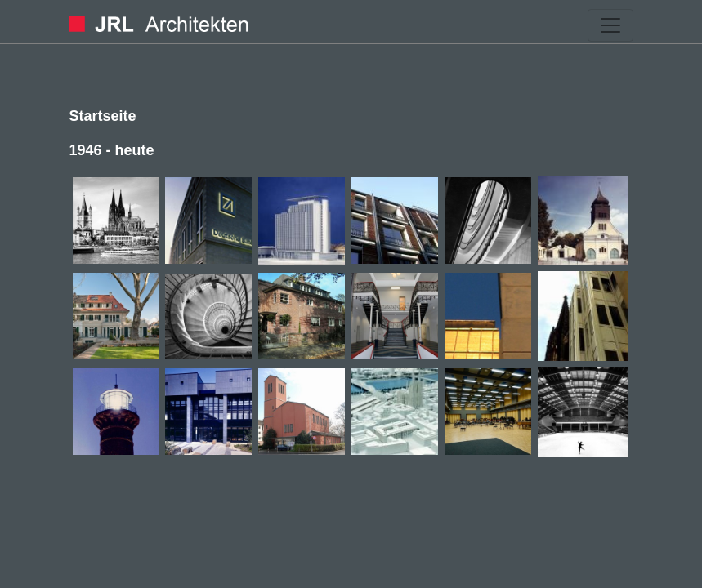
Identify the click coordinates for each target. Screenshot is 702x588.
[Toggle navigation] (610, 25)
